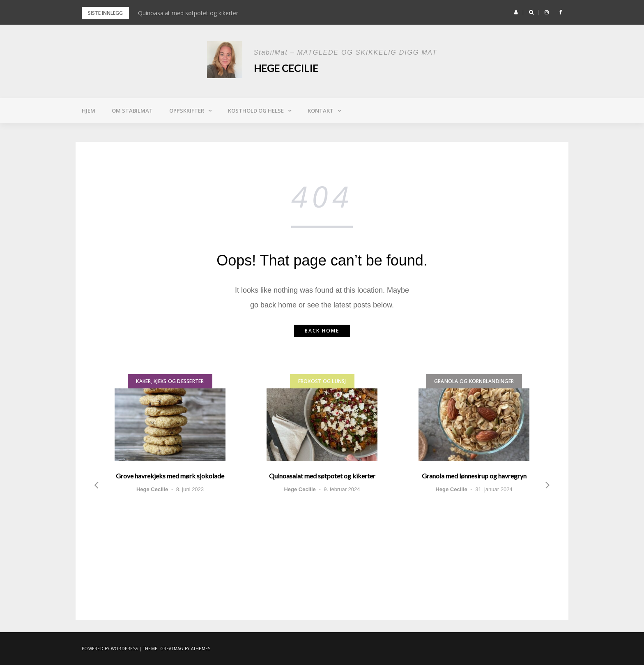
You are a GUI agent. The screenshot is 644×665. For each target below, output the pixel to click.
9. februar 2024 (342, 489)
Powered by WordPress (110, 649)
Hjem (89, 111)
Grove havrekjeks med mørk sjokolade (170, 476)
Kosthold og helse (256, 111)
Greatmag (172, 649)
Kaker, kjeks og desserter (170, 381)
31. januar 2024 (494, 489)
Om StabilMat (132, 111)
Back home (322, 331)
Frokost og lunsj (322, 381)
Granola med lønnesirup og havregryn (474, 476)
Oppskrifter (187, 111)
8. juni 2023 (190, 489)
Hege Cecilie (286, 68)
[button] (516, 12)
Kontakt (321, 111)
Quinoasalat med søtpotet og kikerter (188, 13)
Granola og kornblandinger (474, 381)
